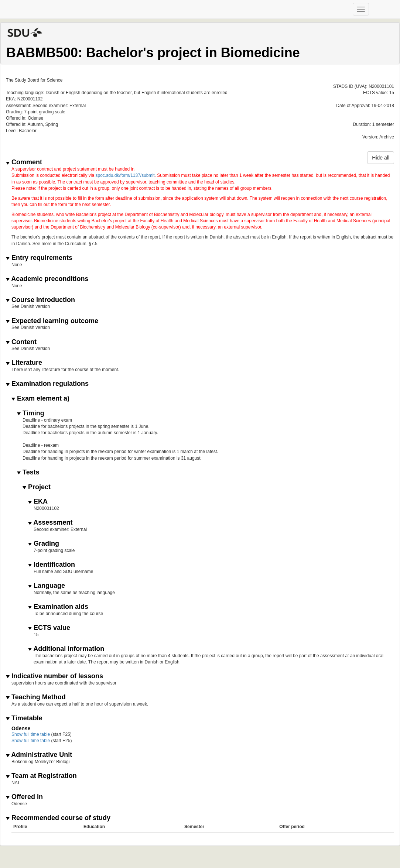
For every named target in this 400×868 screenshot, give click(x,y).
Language (47, 586)
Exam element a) (40, 399)
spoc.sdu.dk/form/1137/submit (125, 175)
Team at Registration (41, 776)
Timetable (24, 718)
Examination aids (58, 607)
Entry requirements (39, 258)
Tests (28, 472)
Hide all (381, 158)
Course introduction (40, 300)
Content (21, 342)
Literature (24, 363)
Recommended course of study (58, 818)
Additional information (66, 649)
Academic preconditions (47, 279)
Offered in (24, 797)
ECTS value (49, 628)
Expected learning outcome (52, 321)
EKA (38, 502)
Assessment (50, 523)
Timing (31, 413)
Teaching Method (36, 697)
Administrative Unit (39, 755)
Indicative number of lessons (54, 676)
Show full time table (31, 734)
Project (37, 487)
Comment (24, 162)
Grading (44, 544)
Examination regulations (47, 384)
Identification (52, 565)
